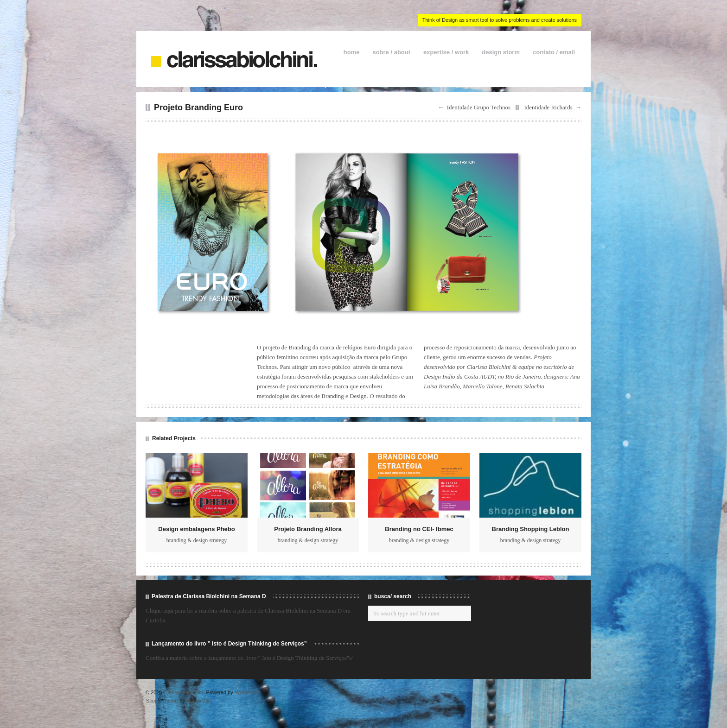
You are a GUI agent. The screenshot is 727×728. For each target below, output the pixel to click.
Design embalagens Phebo (196, 529)
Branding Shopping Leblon (531, 529)
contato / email (554, 52)
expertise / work (446, 52)
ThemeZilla (199, 701)
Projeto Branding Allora (308, 529)
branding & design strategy (197, 540)
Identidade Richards (548, 107)
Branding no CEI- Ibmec (419, 529)
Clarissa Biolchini (184, 692)
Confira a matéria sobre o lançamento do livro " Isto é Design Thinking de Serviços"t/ (249, 658)
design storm (501, 52)
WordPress (248, 692)
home (352, 52)
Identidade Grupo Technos (479, 107)
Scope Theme (162, 701)
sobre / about (391, 52)
